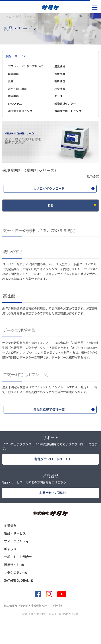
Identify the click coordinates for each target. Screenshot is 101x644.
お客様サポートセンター (69, 111)
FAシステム (15, 104)
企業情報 (10, 526)
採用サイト (12, 565)
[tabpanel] (50, 142)
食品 (11, 81)
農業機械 (60, 66)
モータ (58, 96)
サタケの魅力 (13, 573)
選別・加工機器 (17, 89)
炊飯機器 (60, 74)
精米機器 (13, 74)
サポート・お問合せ (18, 557)
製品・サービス (26, 17)
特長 (51, 206)
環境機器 (13, 96)
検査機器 (60, 89)
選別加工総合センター (21, 111)
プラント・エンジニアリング (25, 66)
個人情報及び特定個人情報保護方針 (25, 606)
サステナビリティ (16, 541)
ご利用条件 (57, 606)
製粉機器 (60, 81)
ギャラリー (12, 549)
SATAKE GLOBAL (16, 580)
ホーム (7, 17)
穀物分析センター (65, 104)
